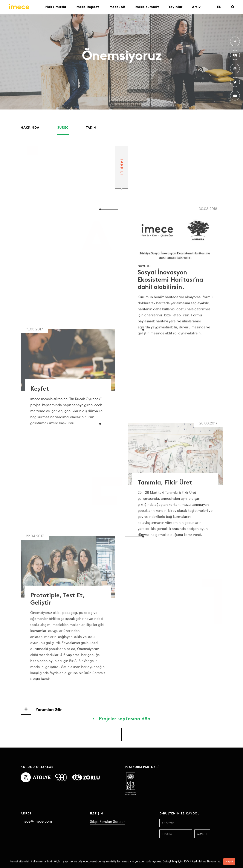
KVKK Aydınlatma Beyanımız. (203, 861)
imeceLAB (117, 7)
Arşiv (196, 7)
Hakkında (30, 127)
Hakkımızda (56, 7)
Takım (91, 127)
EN (219, 7)
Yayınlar (176, 7)
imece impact (87, 7)
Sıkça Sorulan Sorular (107, 821)
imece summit (147, 7)
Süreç (63, 127)
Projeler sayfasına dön (121, 718)
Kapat (229, 861)
